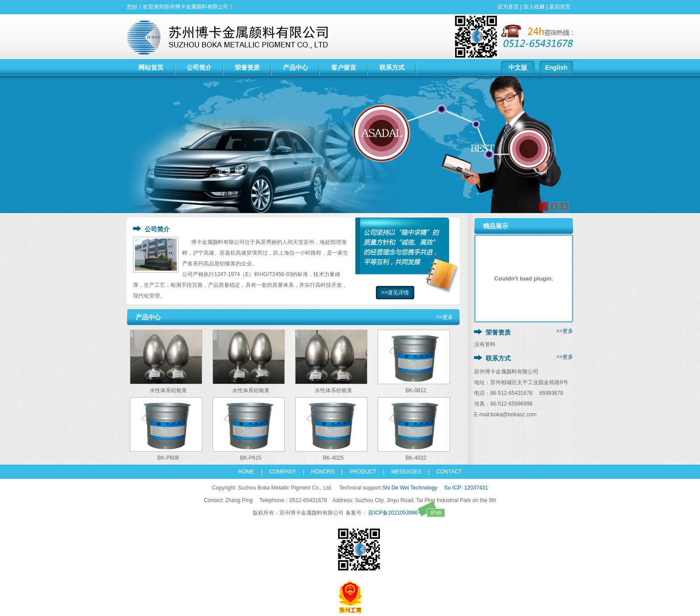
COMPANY (280, 472)
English (556, 67)
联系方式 (392, 67)
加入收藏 (534, 7)
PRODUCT (363, 472)
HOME (246, 472)
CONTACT (446, 472)
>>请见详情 (395, 293)
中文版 (518, 67)
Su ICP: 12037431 (466, 488)
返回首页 (560, 7)
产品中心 (296, 67)
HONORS (323, 472)
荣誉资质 (247, 67)
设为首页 (508, 7)
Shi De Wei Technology (410, 488)
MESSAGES (403, 472)
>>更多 (445, 317)
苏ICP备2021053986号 (406, 513)
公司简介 (199, 67)
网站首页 (151, 67)
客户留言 (344, 67)
